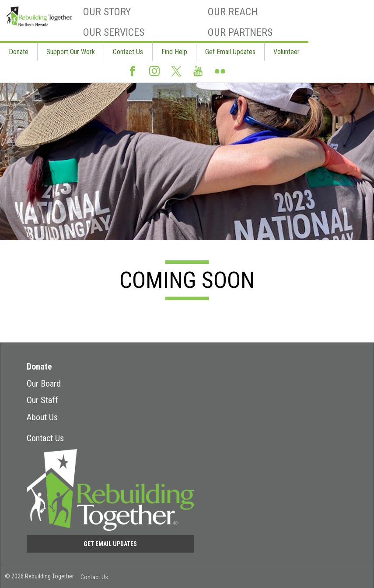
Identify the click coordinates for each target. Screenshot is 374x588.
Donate (19, 52)
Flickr (220, 75)
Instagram (154, 75)
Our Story (107, 12)
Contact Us (128, 52)
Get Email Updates (230, 52)
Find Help (174, 52)
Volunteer (287, 52)
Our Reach (233, 12)
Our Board (44, 384)
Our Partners (240, 32)
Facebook (133, 75)
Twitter (176, 75)
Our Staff (42, 400)
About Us (42, 417)
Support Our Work (71, 52)
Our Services (114, 32)
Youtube (198, 75)
